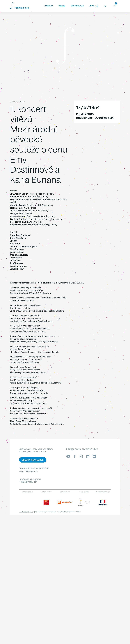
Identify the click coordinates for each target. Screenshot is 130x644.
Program (49, 6)
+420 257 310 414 (28, 482)
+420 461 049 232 (28, 471)
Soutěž (62, 6)
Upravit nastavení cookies (26, 512)
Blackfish (64, 512)
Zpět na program (18, 102)
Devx (59, 512)
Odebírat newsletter (33, 460)
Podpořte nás (77, 6)
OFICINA (78, 512)
